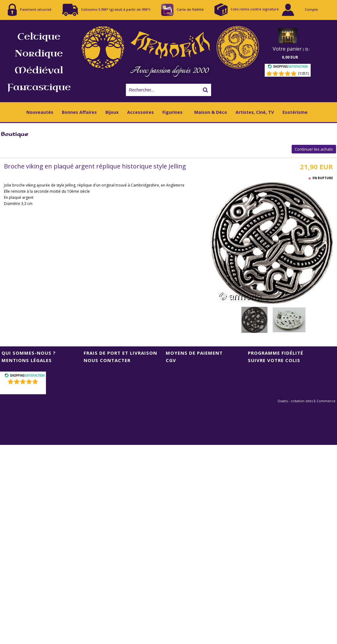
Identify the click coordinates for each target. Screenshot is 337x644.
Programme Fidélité (276, 353)
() (24, 389)
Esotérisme (295, 112)
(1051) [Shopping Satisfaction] (303, 73)
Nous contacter (107, 360)
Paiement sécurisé (30, 10)
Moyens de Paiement (194, 353)
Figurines (172, 112)
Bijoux (112, 112)
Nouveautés (40, 112)
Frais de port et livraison (120, 353)
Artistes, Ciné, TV (255, 112)
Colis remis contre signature (247, 10)
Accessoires (140, 112)
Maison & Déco (211, 112)
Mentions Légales (27, 360)
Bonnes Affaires (79, 112)
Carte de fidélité (182, 10)
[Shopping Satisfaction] (288, 67)
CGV (171, 360)
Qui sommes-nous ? (29, 353)
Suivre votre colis (274, 360)
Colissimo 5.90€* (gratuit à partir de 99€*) (106, 10)
